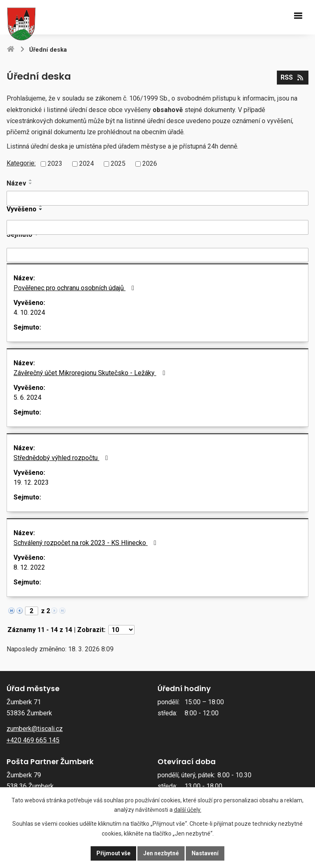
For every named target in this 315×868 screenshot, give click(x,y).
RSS (292, 77)
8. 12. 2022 (29, 567)
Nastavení (205, 853)
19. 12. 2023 (31, 482)
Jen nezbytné (161, 853)
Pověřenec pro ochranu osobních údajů (75, 288)
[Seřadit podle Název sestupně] (31, 183)
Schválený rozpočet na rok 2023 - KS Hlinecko (86, 543)
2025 (118, 164)
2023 (55, 164)
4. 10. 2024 (29, 313)
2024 (87, 164)
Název (16, 183)
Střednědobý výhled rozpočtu (62, 458)
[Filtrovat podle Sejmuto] (157, 255)
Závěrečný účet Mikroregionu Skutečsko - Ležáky (91, 373)
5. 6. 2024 (27, 397)
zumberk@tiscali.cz (35, 729)
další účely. (188, 810)
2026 (150, 164)
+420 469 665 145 (33, 740)
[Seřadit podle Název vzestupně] (31, 180)
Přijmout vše (113, 853)
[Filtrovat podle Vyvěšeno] (157, 227)
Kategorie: (21, 163)
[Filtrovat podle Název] (157, 198)
